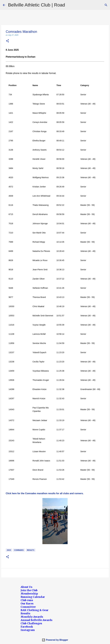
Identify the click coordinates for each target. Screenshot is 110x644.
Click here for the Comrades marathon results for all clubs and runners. (45, 493)
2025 (9, 550)
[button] (7, 41)
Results (31, 550)
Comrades (19, 550)
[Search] (106, 5)
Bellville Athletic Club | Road (37, 5)
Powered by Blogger (55, 640)
